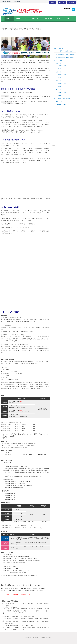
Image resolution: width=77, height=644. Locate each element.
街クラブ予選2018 (59, 60)
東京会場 (58, 81)
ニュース (27, 19)
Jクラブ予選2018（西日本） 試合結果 (65, 57)
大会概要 (18, 19)
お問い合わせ (17, 2)
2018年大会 (9, 19)
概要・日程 (59, 101)
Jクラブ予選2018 (59, 48)
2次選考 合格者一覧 (61, 105)
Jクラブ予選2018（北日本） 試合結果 (65, 51)
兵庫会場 (58, 72)
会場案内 (9, 2)
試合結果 (60, 69)
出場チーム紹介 (35, 19)
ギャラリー (59, 19)
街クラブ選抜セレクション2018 (62, 99)
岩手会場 (58, 90)
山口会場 (58, 63)
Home (3, 2)
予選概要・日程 (62, 66)
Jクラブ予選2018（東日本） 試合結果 (65, 54)
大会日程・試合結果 (48, 19)
